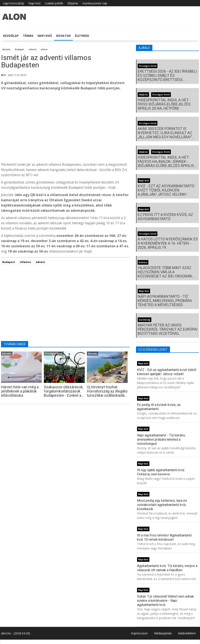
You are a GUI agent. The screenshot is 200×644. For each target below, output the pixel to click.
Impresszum (139, 633)
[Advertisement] (65, 127)
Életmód (82, 36)
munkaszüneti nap (95, 3)
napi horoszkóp (14, 3)
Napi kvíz (34, 3)
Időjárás (73, 3)
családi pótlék (54, 3)
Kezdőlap (11, 36)
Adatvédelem (187, 633)
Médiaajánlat (163, 633)
